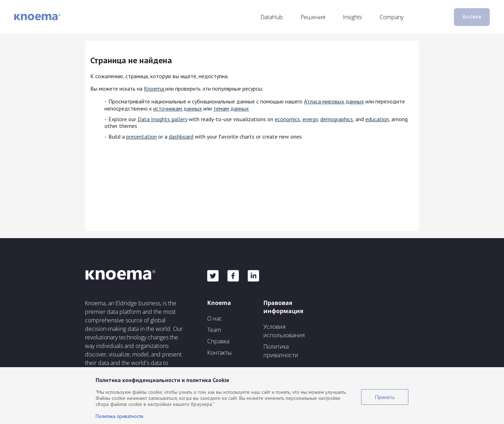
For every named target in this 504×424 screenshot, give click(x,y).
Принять (385, 397)
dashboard (181, 136)
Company (392, 17)
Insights (352, 17)
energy (310, 119)
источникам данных (178, 108)
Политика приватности (281, 351)
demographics (337, 119)
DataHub (272, 17)
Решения (313, 17)
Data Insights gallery (162, 119)
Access (472, 17)
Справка (218, 341)
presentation (141, 136)
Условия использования (284, 331)
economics (287, 119)
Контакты (219, 353)
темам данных (231, 108)
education (377, 119)
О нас (215, 318)
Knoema (155, 88)
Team (214, 330)
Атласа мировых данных (334, 101)
